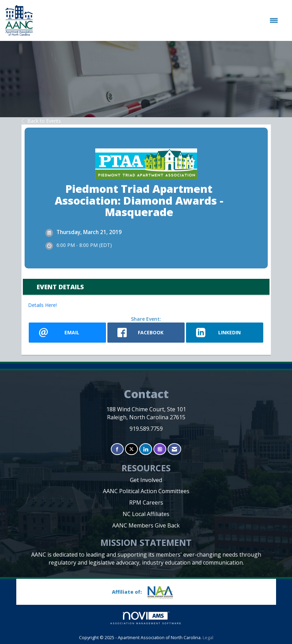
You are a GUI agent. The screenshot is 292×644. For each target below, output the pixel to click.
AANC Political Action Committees (146, 491)
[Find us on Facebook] (117, 449)
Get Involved (146, 480)
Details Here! (42, 305)
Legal (208, 638)
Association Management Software (146, 618)
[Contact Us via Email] (174, 449)
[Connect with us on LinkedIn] (146, 449)
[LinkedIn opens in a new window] (225, 333)
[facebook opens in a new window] (146, 333)
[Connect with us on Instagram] (160, 449)
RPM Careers (146, 503)
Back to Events (41, 121)
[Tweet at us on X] (131, 449)
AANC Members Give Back (146, 525)
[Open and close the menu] (159, 20)
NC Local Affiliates (146, 514)
